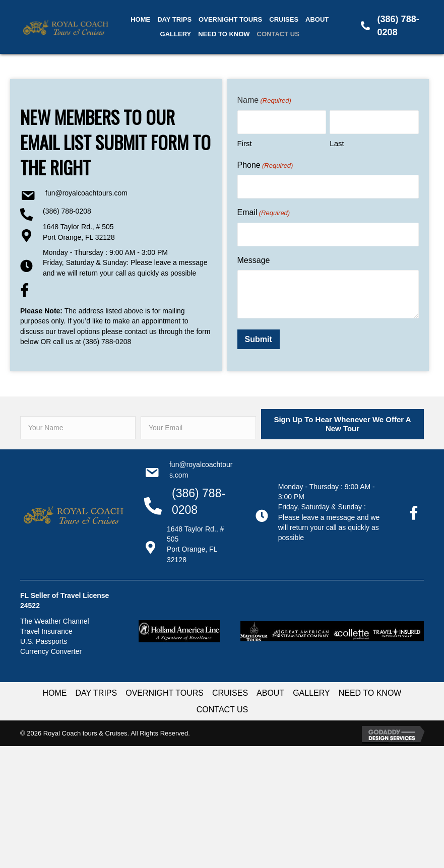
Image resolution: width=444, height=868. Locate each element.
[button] (342, 424)
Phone (265, 166)
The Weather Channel (55, 621)
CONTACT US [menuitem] (223, 710)
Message (254, 260)
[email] (198, 428)
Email (264, 213)
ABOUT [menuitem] (270, 693)
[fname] (78, 428)
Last (337, 143)
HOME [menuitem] (55, 693)
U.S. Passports (44, 641)
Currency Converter (51, 651)
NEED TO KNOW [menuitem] (370, 693)
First (245, 143)
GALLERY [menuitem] (311, 693)
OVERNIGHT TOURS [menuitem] (165, 693)
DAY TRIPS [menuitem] (97, 693)
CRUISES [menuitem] (230, 693)
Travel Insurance (46, 631)
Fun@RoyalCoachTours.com (86, 193)
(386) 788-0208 (67, 211)
